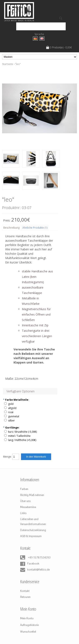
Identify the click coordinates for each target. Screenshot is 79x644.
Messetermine (28, 507)
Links (23, 513)
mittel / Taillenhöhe (19, 436)
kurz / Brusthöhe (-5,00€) (22, 432)
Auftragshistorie (29, 625)
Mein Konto (27, 618)
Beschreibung (11, 228)
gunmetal (14, 416)
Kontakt (25, 591)
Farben (24, 489)
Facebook (30, 564)
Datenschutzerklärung (33, 530)
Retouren (25, 597)
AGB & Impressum (31, 536)
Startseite (8, 64)
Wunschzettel (28, 632)
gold (11, 404)
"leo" (18, 64)
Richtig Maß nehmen (32, 495)
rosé (11, 412)
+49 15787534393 (35, 558)
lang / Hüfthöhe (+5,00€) (22, 440)
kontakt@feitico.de (35, 570)
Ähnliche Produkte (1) (35, 228)
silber (11, 421)
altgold (12, 408)
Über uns (25, 501)
